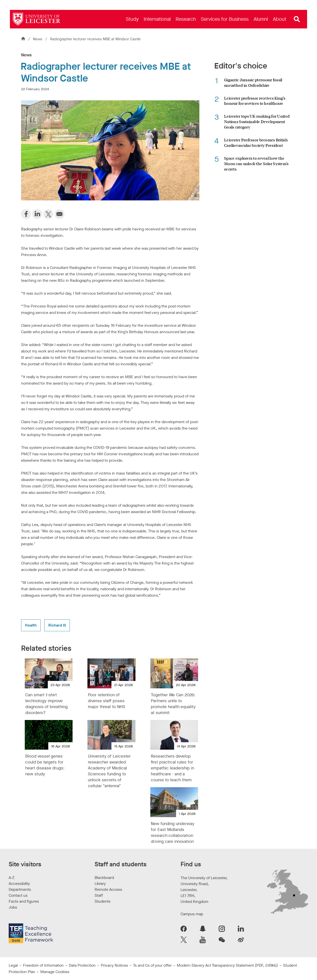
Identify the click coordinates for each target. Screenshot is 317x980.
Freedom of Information (43, 965)
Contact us (18, 895)
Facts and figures (24, 901)
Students (103, 901)
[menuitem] (132, 19)
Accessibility (19, 883)
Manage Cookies (55, 972)
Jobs (13, 907)
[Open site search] (297, 19)
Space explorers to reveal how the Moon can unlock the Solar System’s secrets (256, 163)
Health (31, 625)
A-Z (12, 878)
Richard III (57, 625)
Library (100, 883)
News (38, 39)
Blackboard (104, 878)
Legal (13, 965)
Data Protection (82, 965)
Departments (20, 889)
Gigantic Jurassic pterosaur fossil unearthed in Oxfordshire (253, 82)
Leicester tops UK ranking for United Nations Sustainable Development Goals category (257, 121)
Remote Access (108, 889)
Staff (99, 895)
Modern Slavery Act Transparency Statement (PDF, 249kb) (227, 965)
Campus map (192, 914)
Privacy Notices (114, 965)
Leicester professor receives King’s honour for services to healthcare (255, 101)
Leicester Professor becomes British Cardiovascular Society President (256, 142)
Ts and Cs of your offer (152, 965)
